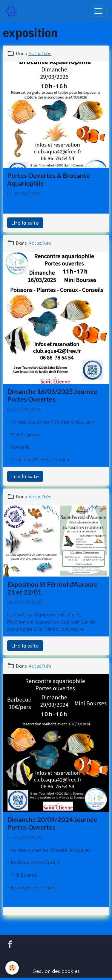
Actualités (40, 53)
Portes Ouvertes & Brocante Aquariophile (49, 179)
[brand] (13, 11)
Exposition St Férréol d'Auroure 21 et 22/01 (52, 588)
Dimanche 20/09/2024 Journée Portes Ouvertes (52, 823)
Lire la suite (25, 223)
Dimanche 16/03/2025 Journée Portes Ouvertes (52, 395)
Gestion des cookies (56, 971)
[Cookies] (12, 968)
